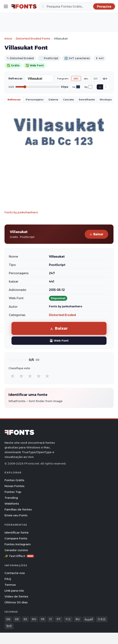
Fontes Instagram (18, 544)
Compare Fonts (16, 538)
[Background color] (90, 87)
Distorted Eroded (62, 315)
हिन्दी (9, 626)
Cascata (68, 99)
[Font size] (38, 87)
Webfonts (12, 504)
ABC (76, 78)
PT (59, 619)
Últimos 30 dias (16, 602)
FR (43, 619)
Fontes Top (13, 492)
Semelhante (87, 99)
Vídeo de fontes (16, 596)
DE (17, 619)
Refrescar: (16, 78)
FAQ (8, 579)
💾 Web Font (59, 341)
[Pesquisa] (77, 6)
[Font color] (78, 87)
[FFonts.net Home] (24, 6)
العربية (89, 619)
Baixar (96, 234)
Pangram (63, 78)
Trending (11, 498)
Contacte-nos (15, 573)
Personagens (35, 99)
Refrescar (14, 99)
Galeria (53, 99)
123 (95, 78)
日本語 (102, 619)
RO (34, 619)
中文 (68, 619)
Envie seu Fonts (16, 515)
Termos (10, 585)
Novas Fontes (14, 486)
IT (51, 619)
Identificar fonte (17, 533)
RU (78, 619)
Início (8, 38)
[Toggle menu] (6, 6)
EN (8, 619)
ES (25, 619)
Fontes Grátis (14, 480)
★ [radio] (13, 376)
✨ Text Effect (19, 556)
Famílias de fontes (18, 509)
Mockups (106, 99)
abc (86, 78)
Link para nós (14, 591)
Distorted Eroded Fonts (33, 38)
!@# (105, 78)
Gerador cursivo (16, 550)
